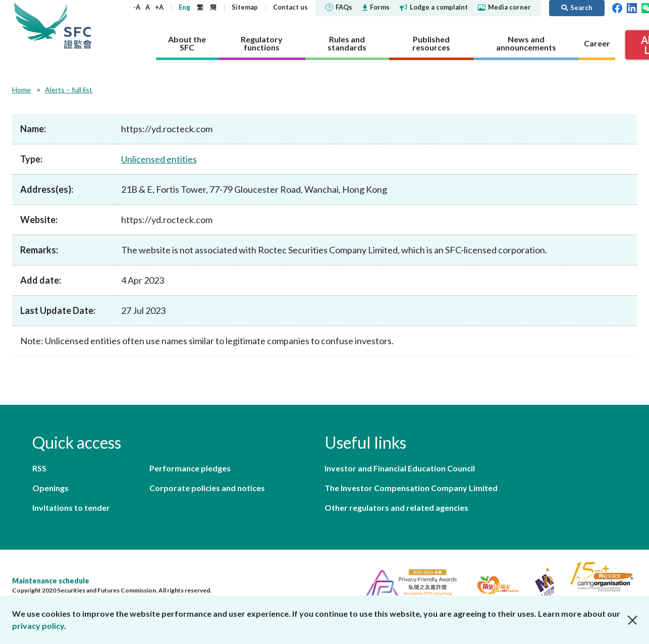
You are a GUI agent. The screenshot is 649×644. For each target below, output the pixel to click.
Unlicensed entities (159, 159)
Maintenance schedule (51, 581)
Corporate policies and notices (207, 488)
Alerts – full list (69, 90)
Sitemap (245, 7)
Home (21, 90)
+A (159, 7)
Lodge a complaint (434, 7)
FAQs (339, 7)
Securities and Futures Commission (78, 25)
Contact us (290, 7)
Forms (376, 7)
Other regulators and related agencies (396, 507)
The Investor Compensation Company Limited (411, 488)
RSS (39, 468)
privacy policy (38, 626)
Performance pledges (190, 468)
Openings (50, 488)
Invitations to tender (71, 507)
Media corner (504, 7)
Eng (184, 7)
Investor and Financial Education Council (400, 468)
